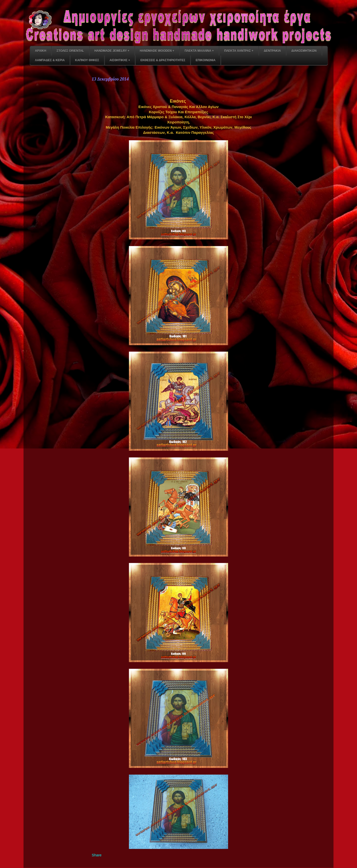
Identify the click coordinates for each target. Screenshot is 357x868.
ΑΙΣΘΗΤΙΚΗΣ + (120, 60)
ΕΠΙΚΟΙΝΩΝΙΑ (206, 60)
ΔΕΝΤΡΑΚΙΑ (272, 51)
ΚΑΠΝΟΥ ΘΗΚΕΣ (87, 60)
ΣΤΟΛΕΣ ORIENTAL (70, 51)
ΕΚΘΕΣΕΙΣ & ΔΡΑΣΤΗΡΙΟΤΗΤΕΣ (163, 60)
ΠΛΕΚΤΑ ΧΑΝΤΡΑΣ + (239, 51)
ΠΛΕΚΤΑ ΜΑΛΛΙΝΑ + (199, 51)
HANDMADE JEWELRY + (112, 51)
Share (97, 855)
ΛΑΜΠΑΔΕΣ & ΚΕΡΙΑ (50, 60)
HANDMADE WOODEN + (157, 51)
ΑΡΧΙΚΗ (41, 51)
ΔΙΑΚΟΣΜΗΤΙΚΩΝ (304, 51)
